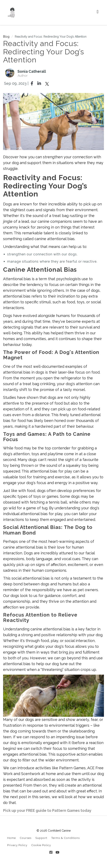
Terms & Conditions (65, 838)
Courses (26, 838)
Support (41, 838)
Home (12, 838)
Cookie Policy (41, 845)
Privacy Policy (17, 845)
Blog (6, 37)
